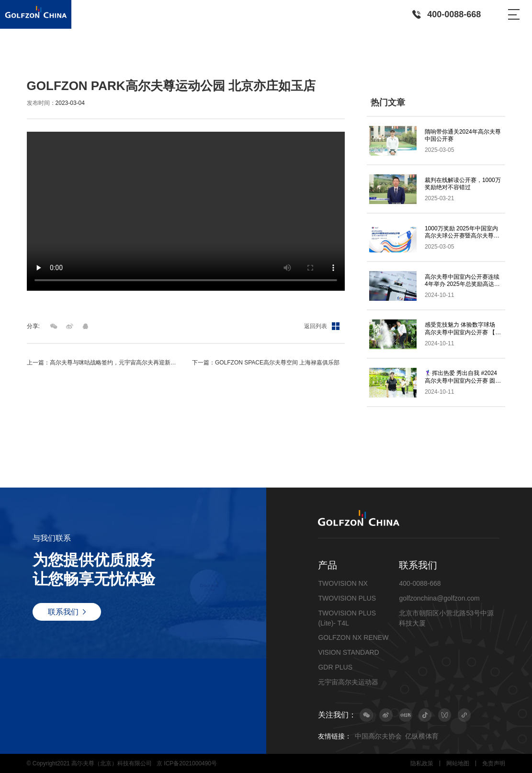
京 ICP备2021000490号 (187, 763)
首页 (33, 59)
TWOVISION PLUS (347, 598)
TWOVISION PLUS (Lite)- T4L (347, 618)
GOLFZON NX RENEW (353, 637)
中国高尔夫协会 (378, 736)
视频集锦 (84, 59)
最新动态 (55, 59)
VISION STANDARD (348, 652)
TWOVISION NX (343, 583)
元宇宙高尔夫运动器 (348, 682)
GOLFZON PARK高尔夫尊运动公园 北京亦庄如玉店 (167, 59)
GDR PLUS (335, 667)
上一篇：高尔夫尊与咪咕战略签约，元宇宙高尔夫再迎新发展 (103, 363)
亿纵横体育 (422, 736)
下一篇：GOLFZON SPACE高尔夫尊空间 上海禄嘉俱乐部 (266, 363)
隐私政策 (422, 763)
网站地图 (458, 763)
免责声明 (494, 763)
